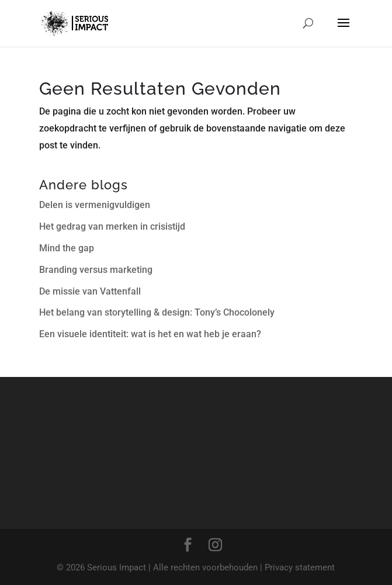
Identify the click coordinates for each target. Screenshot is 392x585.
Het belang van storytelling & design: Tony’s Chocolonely (157, 312)
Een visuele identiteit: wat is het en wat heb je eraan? (150, 334)
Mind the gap (67, 248)
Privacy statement (300, 567)
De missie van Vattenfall (90, 291)
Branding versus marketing (96, 270)
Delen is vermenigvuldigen (95, 205)
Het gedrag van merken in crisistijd (112, 226)
